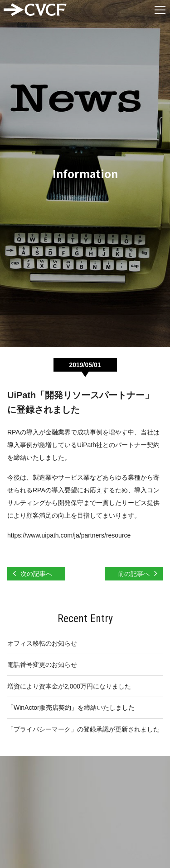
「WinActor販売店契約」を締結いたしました (71, 708)
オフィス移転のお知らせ (42, 643)
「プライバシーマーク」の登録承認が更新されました (83, 729)
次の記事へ (36, 574)
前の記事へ (134, 574)
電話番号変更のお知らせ (42, 665)
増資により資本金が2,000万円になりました (69, 686)
